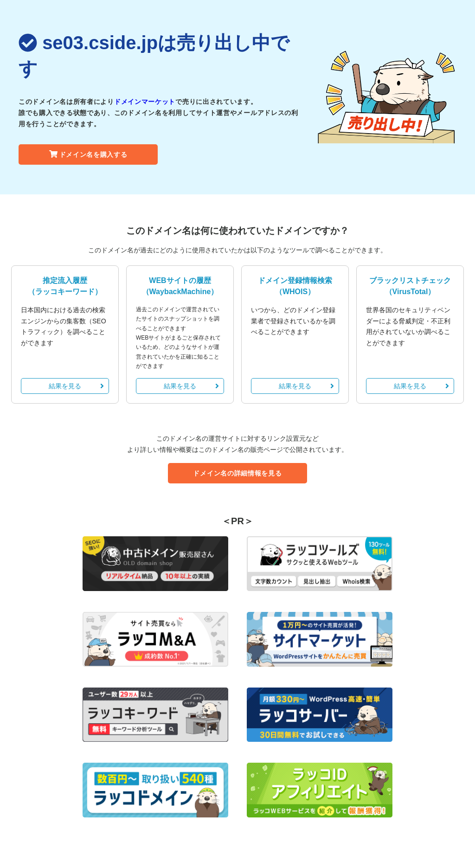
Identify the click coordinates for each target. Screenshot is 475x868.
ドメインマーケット (145, 102)
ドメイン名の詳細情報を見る (237, 473)
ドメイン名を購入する (88, 154)
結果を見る (76, 386)
